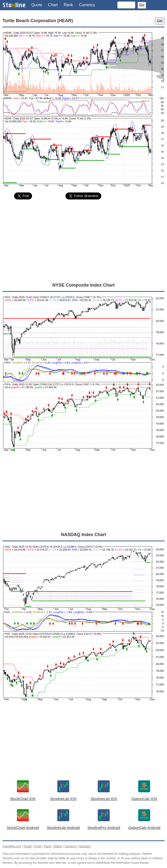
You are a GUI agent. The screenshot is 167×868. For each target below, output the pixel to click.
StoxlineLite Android (63, 828)
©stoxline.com (12, 846)
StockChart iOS (23, 799)
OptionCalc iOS (144, 799)
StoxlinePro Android (104, 828)
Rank (68, 5)
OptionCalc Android (144, 828)
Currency (87, 5)
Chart (53, 5)
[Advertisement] (83, 241)
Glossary (85, 846)
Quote (37, 5)
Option (58, 846)
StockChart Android (23, 828)
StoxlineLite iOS (63, 799)
